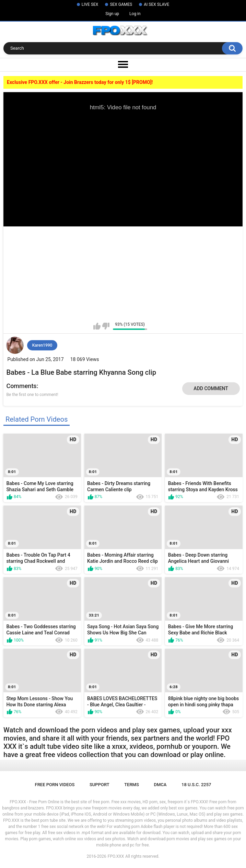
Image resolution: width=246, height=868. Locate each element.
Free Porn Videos (55, 785)
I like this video (97, 326)
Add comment (211, 388)
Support (99, 785)
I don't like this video (106, 326)
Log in (135, 14)
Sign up (112, 14)
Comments (21, 386)
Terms (132, 785)
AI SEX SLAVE (156, 4)
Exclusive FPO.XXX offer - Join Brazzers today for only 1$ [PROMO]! (80, 82)
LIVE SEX (90, 4)
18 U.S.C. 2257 (196, 785)
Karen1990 (42, 345)
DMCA (160, 785)
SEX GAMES (121, 4)
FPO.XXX (116, 856)
